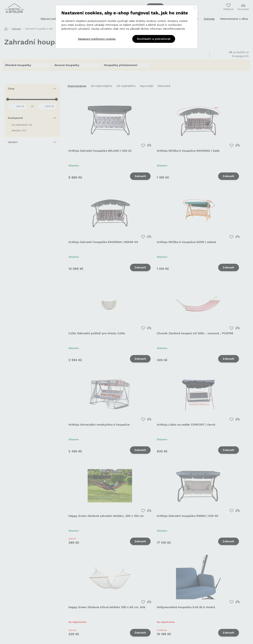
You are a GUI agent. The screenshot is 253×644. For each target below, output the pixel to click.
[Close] (195, 8)
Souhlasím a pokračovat (154, 39)
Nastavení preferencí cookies (97, 39)
